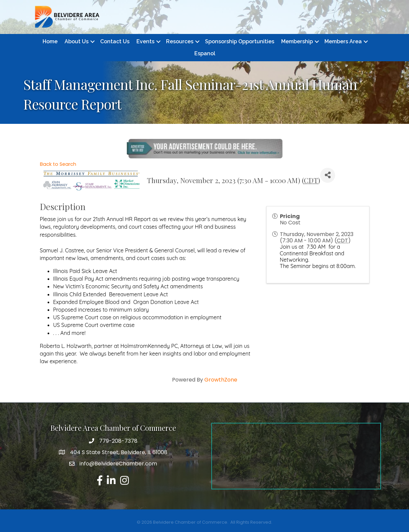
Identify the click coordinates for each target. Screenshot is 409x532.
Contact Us (115, 41)
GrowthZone (221, 380)
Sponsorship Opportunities (240, 41)
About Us (77, 41)
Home (50, 41)
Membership (297, 41)
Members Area (343, 41)
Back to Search (58, 164)
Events (145, 41)
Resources (180, 41)
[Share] (328, 175)
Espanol (205, 53)
